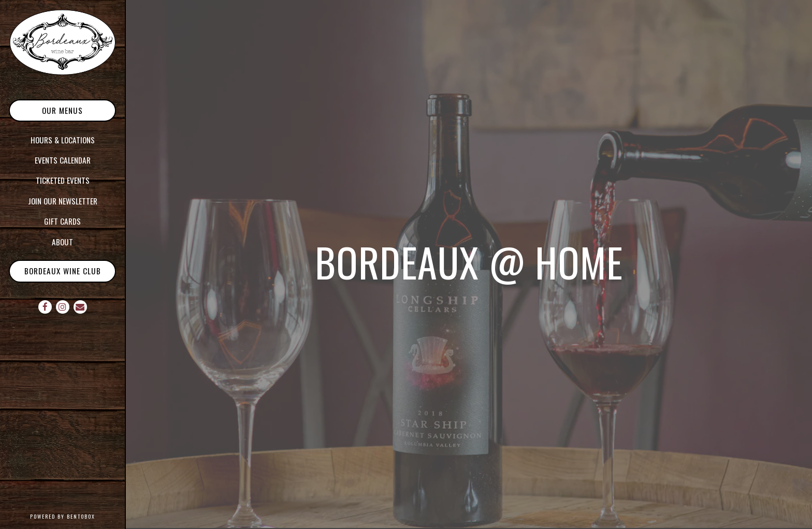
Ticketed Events (63, 180)
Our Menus (62, 110)
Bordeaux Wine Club (63, 271)
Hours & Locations (63, 140)
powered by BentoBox (78, 516)
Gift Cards (62, 221)
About (62, 242)
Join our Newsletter (63, 201)
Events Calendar (63, 160)
